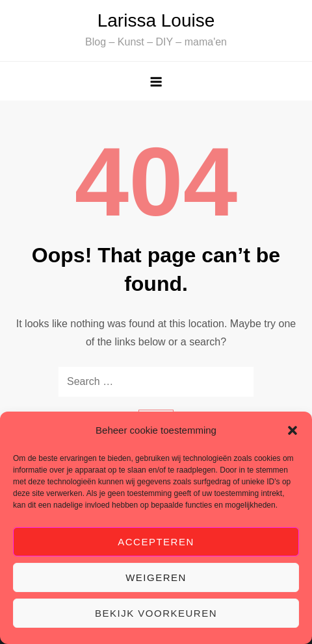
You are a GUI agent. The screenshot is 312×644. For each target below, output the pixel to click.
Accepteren (156, 542)
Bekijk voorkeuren (156, 613)
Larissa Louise (156, 20)
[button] (292, 430)
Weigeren (156, 577)
